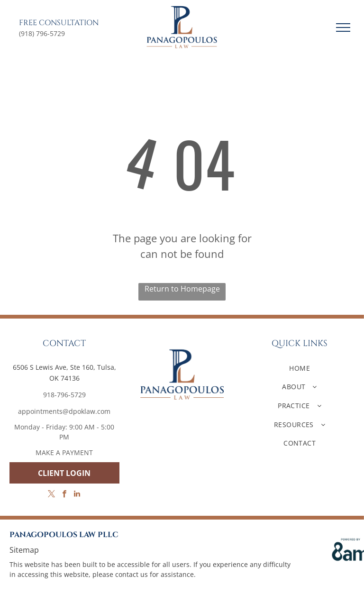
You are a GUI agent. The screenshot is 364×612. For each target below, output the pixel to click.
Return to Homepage (182, 289)
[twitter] (51, 495)
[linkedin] (77, 495)
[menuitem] (300, 368)
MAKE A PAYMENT (64, 452)
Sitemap (24, 550)
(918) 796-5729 (42, 33)
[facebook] (64, 495)
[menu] (343, 27)
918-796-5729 (64, 395)
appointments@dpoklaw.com (64, 411)
